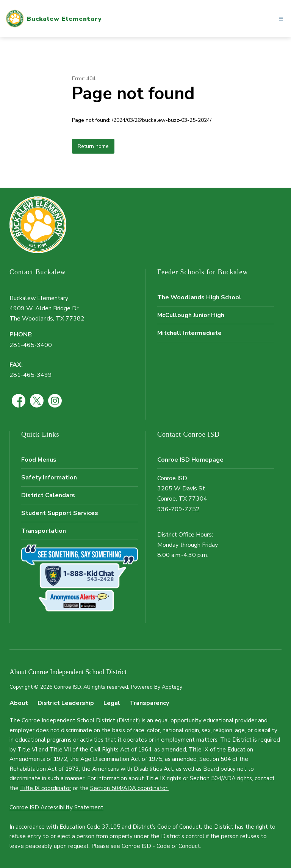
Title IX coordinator (46, 788)
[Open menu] (281, 19)
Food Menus (39, 460)
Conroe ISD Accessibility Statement (56, 807)
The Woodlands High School (199, 297)
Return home (93, 146)
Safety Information (49, 478)
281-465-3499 (31, 375)
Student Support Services (60, 513)
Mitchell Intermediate (189, 333)
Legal (112, 703)
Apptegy (172, 687)
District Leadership (66, 703)
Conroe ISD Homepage (190, 460)
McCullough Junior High (191, 315)
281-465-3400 (31, 345)
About (19, 703)
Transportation (44, 531)
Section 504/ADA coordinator (129, 788)
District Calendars (48, 495)
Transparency (149, 703)
